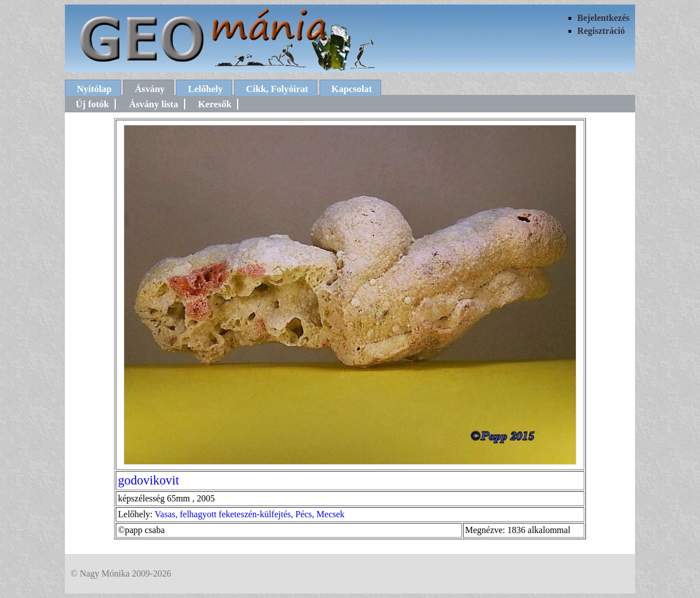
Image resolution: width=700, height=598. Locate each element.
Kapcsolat (352, 89)
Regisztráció (601, 31)
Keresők (215, 104)
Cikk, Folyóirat (277, 89)
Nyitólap (94, 89)
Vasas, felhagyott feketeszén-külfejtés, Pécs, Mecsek (250, 514)
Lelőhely (205, 89)
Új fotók (92, 104)
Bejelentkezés (603, 18)
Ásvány (150, 89)
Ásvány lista (153, 104)
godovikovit (148, 480)
